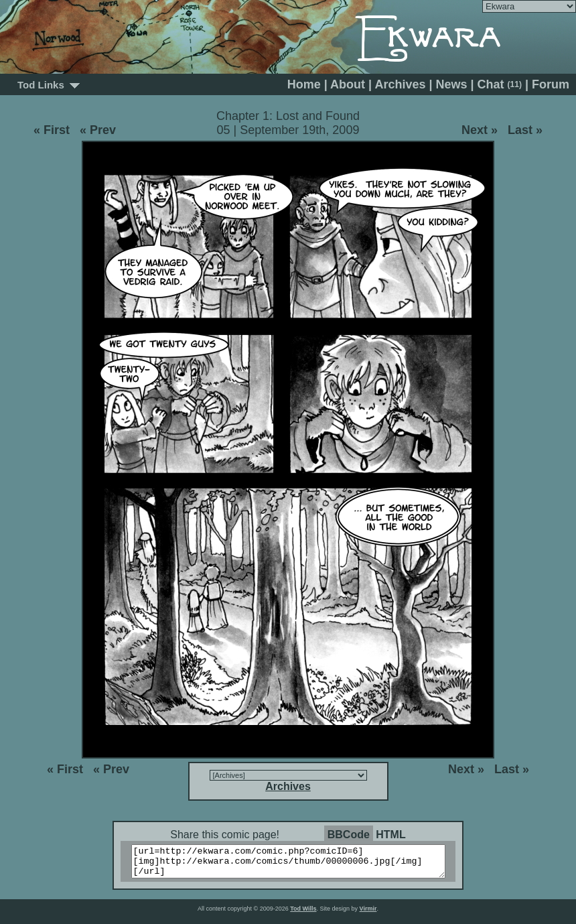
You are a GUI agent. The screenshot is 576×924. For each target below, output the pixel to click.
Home (304, 84)
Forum (551, 84)
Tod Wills (303, 915)
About (348, 84)
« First (52, 130)
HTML (390, 835)
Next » (480, 130)
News (452, 84)
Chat (500, 84)
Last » (525, 130)
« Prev (98, 130)
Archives (400, 84)
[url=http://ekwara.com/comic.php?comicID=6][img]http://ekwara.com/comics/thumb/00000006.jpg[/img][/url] (296, 864)
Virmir (368, 915)
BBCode (349, 835)
